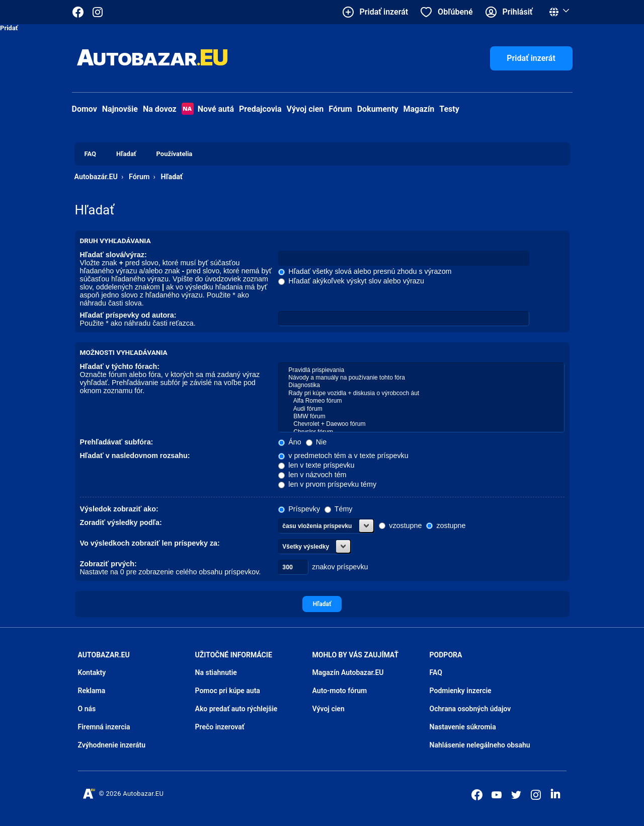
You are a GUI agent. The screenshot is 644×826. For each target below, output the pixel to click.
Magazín (419, 109)
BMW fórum (421, 417)
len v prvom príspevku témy (327, 484)
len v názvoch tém (312, 475)
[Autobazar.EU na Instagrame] (98, 12)
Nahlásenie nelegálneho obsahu (480, 745)
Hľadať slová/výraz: (113, 255)
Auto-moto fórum (340, 691)
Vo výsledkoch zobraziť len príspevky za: (150, 543)
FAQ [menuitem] (91, 154)
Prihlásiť (518, 12)
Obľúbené (455, 12)
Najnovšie (120, 109)
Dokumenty (378, 109)
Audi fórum (421, 409)
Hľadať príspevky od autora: (128, 315)
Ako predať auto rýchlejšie (236, 709)
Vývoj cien (305, 109)
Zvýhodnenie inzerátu (112, 745)
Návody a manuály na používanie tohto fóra (421, 378)
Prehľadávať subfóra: (117, 442)
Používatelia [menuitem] (175, 154)
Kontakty (92, 672)
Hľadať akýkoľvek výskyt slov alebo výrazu (351, 281)
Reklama (92, 691)
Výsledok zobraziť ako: (119, 509)
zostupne (446, 525)
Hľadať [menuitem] (126, 154)
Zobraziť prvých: (108, 564)
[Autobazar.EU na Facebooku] (477, 795)
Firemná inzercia (104, 727)
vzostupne (400, 525)
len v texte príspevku (316, 465)
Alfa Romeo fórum (421, 401)
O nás (87, 709)
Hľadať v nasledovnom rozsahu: (135, 456)
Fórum (340, 109)
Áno (290, 442)
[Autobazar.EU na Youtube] (497, 795)
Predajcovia (260, 109)
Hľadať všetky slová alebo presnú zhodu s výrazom (365, 271)
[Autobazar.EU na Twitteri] (516, 795)
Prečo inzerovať (220, 727)
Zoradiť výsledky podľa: (121, 522)
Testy (449, 109)
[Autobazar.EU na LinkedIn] (555, 794)
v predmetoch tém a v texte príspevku (343, 456)
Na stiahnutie (216, 672)
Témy (338, 509)
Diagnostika (421, 385)
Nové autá (208, 109)
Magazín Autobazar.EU (348, 672)
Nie (316, 442)
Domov (85, 109)
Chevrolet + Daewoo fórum (421, 424)
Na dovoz (160, 109)
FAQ (436, 672)
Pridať (9, 28)
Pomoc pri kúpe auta (228, 691)
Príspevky (299, 509)
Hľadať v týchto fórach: (120, 366)
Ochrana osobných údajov (470, 709)
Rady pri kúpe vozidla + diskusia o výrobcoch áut (421, 393)
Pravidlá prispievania (421, 370)
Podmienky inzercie (461, 691)
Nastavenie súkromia (463, 727)
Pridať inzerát (531, 58)
